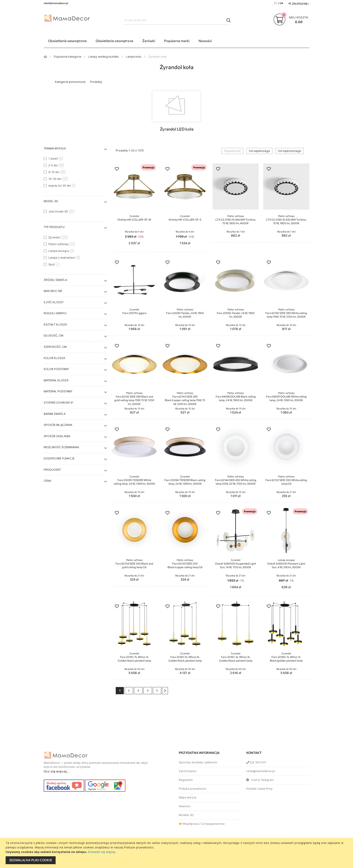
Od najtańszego (259, 151)
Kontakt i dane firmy (259, 789)
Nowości (185, 806)
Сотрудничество (213, 824)
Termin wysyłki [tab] (55, 148)
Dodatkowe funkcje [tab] (59, 458)
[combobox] (176, 20)
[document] (177, 853)
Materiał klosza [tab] (56, 380)
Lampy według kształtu (104, 57)
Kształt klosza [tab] (55, 324)
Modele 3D (186, 815)
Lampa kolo (134, 57)
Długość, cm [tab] (53, 336)
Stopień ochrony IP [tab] (58, 403)
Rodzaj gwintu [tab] (55, 313)
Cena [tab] (47, 481)
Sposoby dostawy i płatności (198, 762)
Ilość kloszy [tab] (54, 302)
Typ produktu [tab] (54, 227)
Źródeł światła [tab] (55, 280)
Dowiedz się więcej (102, 852)
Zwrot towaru (188, 771)
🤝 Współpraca (189, 824)
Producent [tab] (52, 470)
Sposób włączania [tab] (58, 425)
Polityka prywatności (193, 789)
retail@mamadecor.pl (261, 771)
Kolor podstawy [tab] (56, 369)
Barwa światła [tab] (55, 414)
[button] (117, 169)
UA (281, 3)
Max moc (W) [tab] (53, 291)
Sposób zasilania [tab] (57, 436)
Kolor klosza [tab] (54, 358)
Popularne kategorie (68, 57)
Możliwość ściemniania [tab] (61, 447)
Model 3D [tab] (51, 201)
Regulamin (186, 780)
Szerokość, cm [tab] (55, 347)
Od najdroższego (290, 151)
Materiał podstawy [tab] (58, 391)
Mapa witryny (188, 797)
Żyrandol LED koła (177, 129)
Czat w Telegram (260, 780)
